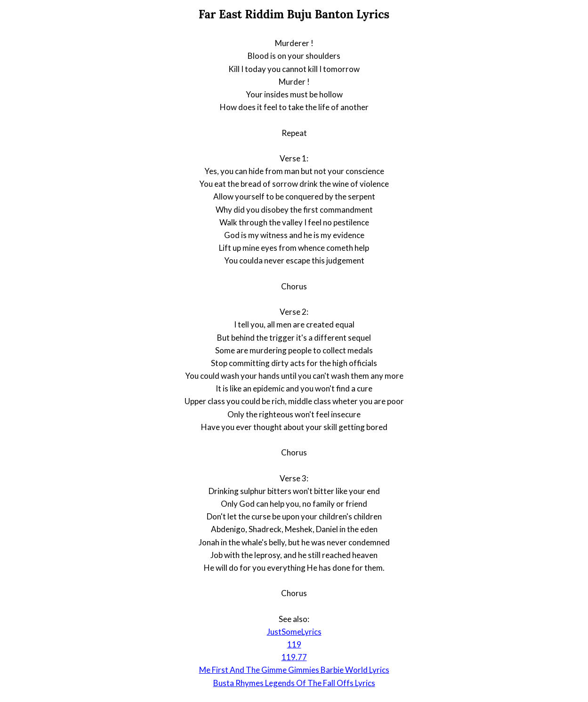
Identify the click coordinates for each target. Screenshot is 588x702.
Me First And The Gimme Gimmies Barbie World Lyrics (294, 670)
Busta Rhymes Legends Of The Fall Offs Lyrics (294, 683)
